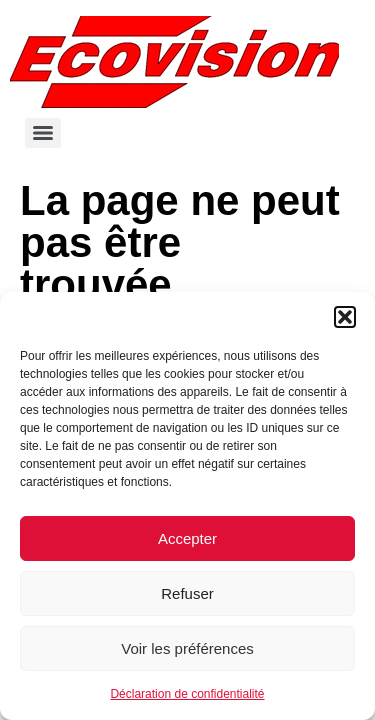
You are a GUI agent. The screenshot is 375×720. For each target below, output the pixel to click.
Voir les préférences (187, 648)
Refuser (187, 593)
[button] (345, 317)
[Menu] (43, 133)
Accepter (187, 538)
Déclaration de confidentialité (187, 694)
